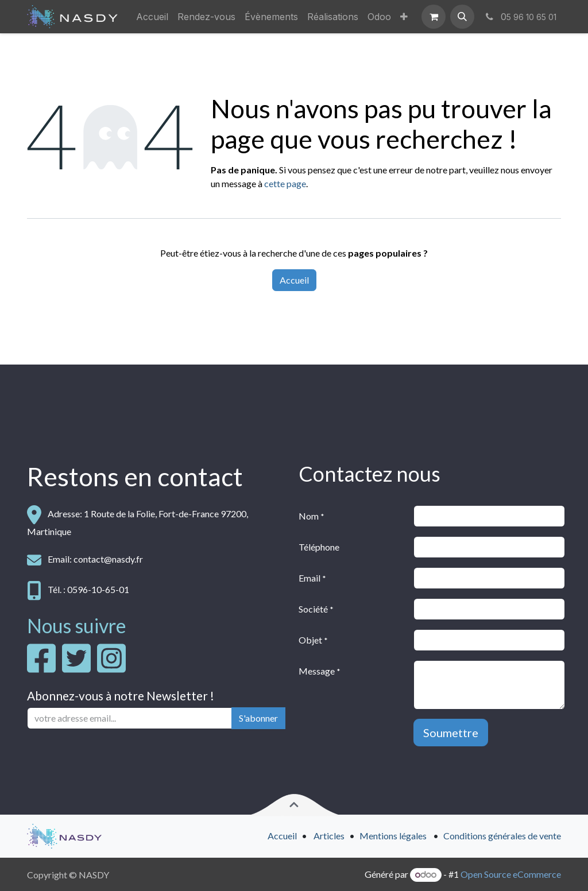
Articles (329, 836)
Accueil (294, 280)
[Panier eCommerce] (434, 17)
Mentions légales (393, 836)
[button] (462, 17)
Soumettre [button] (451, 733)
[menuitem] (152, 17)
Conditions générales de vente (502, 836)
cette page (285, 183)
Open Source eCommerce (511, 874)
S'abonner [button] (258, 718)
